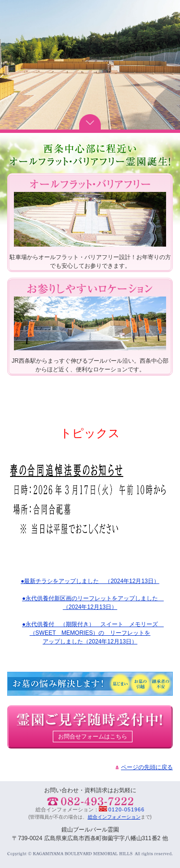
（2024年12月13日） (90, 607)
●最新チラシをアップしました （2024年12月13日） (90, 581)
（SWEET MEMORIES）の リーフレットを (90, 633)
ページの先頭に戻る (147, 767)
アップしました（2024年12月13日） (90, 642)
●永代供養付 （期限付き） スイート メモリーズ (93, 624)
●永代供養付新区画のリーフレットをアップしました (93, 598)
